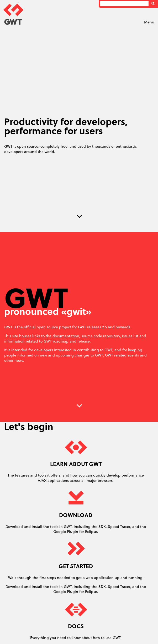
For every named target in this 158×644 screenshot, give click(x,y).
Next (80, 216)
